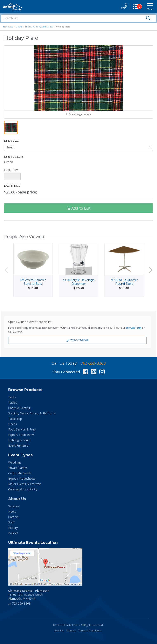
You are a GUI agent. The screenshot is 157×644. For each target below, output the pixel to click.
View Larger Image (79, 117)
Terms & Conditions (90, 633)
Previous (6, 272)
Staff (11, 525)
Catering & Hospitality (23, 492)
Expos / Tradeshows (22, 481)
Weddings (15, 465)
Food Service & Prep (22, 432)
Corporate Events (20, 476)
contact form (134, 330)
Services (14, 509)
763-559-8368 (77, 343)
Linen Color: (14, 159)
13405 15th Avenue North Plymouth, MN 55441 (29, 597)
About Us (17, 501)
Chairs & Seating (19, 410)
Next (151, 272)
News (12, 514)
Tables (13, 405)
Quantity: (11, 172)
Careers (13, 519)
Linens (19, 27)
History (13, 530)
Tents (12, 400)
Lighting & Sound (20, 443)
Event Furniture (18, 448)
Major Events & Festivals (25, 486)
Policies (13, 535)
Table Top (15, 421)
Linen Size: (12, 143)
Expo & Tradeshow (21, 437)
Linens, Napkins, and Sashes (39, 27)
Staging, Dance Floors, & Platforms (32, 416)
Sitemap (71, 633)
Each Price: (13, 188)
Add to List (79, 211)
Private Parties (18, 470)
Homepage (8, 27)
